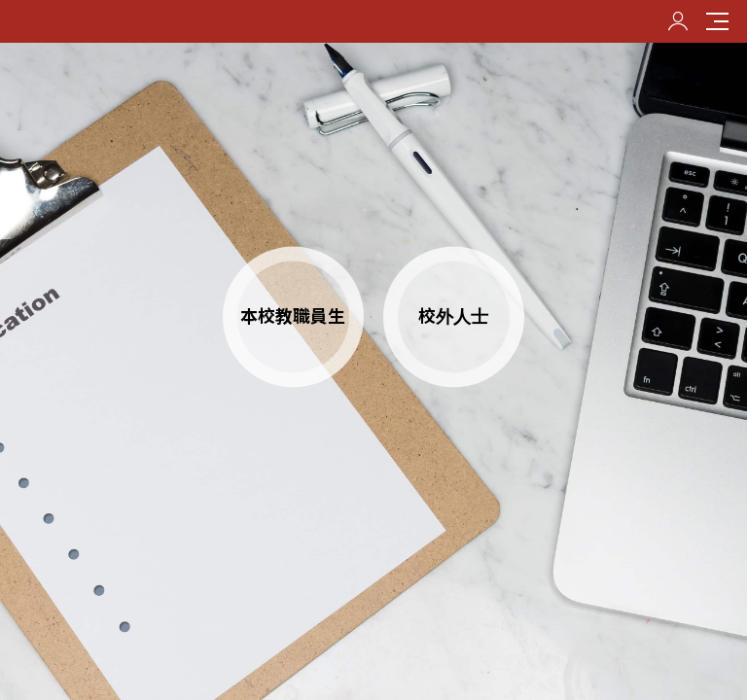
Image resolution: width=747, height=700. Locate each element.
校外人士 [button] (453, 317)
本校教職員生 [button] (293, 317)
